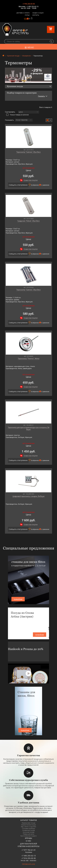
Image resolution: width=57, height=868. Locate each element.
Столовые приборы (28, 828)
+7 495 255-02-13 (32, 7)
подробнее (18, 599)
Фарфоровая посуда (28, 823)
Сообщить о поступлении (18, 185)
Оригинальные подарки (28, 836)
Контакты (36, 15)
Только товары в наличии (18, 115)
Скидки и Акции (38, 13)
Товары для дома (28, 834)
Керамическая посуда (28, 825)
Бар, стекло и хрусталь (29, 827)
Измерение (26, 56)
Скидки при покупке (31, 180)
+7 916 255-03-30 (29, 4)
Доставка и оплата (23, 13)
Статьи (27, 15)
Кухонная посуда (13, 56)
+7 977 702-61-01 (29, 850)
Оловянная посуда (29, 830)
